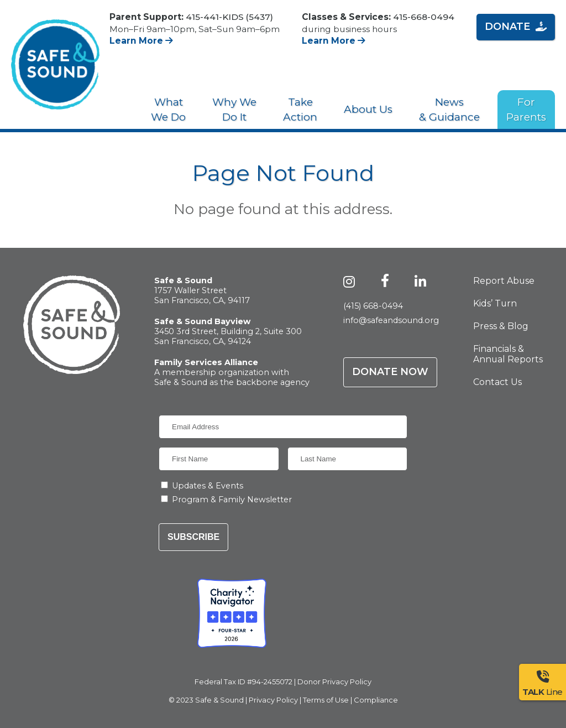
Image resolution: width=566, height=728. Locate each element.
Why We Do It (234, 110)
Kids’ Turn (495, 303)
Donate (516, 27)
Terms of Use (326, 700)
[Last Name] (348, 459)
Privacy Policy (273, 700)
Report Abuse (504, 281)
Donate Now (390, 372)
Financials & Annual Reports (508, 354)
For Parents (526, 110)
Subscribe (193, 537)
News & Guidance (449, 110)
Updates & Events (208, 486)
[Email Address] (283, 427)
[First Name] (219, 459)
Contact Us (497, 382)
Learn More (141, 41)
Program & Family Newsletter (232, 500)
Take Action (300, 110)
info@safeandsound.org (391, 320)
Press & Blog (501, 326)
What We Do (168, 110)
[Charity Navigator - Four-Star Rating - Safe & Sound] (232, 613)
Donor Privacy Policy (334, 682)
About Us (368, 109)
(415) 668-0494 (373, 306)
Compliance (376, 700)
